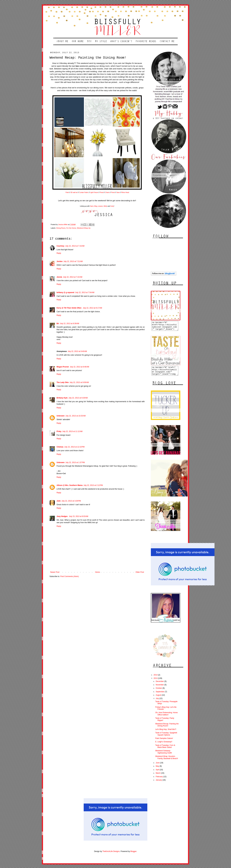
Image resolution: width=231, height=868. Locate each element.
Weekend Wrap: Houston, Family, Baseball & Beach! (167, 761)
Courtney (60, 246)
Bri (58, 324)
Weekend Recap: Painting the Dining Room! (167, 728)
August (159, 699)
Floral (102, 192)
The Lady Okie (63, 382)
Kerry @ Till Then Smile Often (69, 308)
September (160, 695)
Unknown (61, 416)
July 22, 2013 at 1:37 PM (75, 462)
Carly (112, 206)
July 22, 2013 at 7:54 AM (85, 292)
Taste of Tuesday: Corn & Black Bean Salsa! (165, 750)
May (158, 770)
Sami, (92, 206)
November (160, 688)
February (159, 780)
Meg (96, 206)
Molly (105, 206)
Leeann (100, 206)
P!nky (59, 431)
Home (98, 572)
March (158, 777)
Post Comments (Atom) (69, 576)
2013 (156, 682)
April (158, 773)
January (159, 784)
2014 (156, 678)
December (160, 685)
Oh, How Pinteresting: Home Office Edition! (166, 717)
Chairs (107, 192)
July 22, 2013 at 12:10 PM (74, 447)
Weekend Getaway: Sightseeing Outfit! (164, 755)
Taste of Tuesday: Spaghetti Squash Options (166, 737)
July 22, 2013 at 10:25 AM (76, 416)
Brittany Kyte (62, 398)
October (159, 692)
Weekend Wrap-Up (84, 228)
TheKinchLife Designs (111, 855)
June (158, 766)
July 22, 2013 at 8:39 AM (70, 324)
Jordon (60, 261)
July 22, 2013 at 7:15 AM (75, 246)
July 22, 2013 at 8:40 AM (77, 351)
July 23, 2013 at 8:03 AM (79, 516)
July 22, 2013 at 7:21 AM (73, 261)
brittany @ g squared (65, 292)
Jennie (59, 277)
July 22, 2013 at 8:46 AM (79, 367)
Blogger (133, 855)
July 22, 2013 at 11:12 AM (72, 431)
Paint (67, 192)
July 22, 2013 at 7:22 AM (73, 277)
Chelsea (60, 447)
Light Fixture (94, 192)
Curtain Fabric (84, 192)
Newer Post (55, 572)
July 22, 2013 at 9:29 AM (78, 398)
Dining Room (61, 228)
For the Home (71, 228)
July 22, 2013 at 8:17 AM (92, 308)
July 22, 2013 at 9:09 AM (79, 382)
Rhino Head (125, 192)
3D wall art (74, 192)
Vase (118, 192)
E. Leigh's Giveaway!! (164, 745)
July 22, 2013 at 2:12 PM (93, 485)
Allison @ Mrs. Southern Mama (70, 485)
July (158, 702)
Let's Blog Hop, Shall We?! (166, 733)
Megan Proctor (63, 367)
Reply (59, 253)
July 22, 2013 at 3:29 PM (71, 501)
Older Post (140, 572)
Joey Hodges (62, 516)
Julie (59, 501)
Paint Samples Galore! (164, 742)
